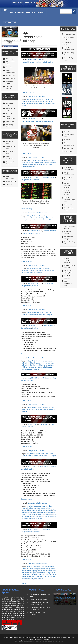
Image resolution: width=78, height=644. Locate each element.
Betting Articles (69, 205)
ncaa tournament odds (38, 220)
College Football (41, 62)
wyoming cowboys (36, 272)
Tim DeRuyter (47, 315)
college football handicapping (31, 363)
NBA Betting (9, 67)
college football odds (44, 160)
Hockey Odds (68, 151)
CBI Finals (30, 506)
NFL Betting (9, 59)
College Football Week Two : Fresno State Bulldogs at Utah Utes (38, 321)
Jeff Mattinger (49, 283)
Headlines (50, 62)
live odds (41, 13)
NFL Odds (67, 132)
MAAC (29, 514)
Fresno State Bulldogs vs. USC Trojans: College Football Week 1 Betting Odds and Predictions (38, 419)
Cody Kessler (31, 454)
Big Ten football (31, 160)
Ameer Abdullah (32, 313)
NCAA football (42, 367)
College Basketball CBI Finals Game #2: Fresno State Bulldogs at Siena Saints (37, 462)
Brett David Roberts (28, 62)
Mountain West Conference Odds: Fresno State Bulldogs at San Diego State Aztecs (38, 55)
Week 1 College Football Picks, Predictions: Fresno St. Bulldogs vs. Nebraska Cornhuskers (39, 113)
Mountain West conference (45, 409)
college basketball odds (45, 510)
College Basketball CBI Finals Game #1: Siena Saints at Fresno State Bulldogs (37, 525)
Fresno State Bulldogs (42, 162)
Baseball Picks (10, 122)
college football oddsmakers (35, 100)
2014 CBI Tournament (34, 567)
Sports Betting (9, 22)
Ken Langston (49, 325)
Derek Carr (41, 407)
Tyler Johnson (39, 518)
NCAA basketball (47, 514)
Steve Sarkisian (33, 456)
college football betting (45, 361)
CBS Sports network (40, 506)
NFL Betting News (69, 34)
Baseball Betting (10, 75)
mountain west (32, 367)
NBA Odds (67, 140)
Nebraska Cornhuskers (35, 315)
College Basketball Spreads (67, 192)
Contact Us (9, 185)
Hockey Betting (10, 78)
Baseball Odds (69, 148)
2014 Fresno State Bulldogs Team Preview (38, 375)
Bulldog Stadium (32, 407)
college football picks (28, 365)
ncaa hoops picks (38, 516)
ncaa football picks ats (37, 104)
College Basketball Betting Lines (69, 200)
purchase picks (17, 13)
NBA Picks (9, 113)
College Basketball (27, 180)
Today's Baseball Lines (65, 599)
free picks (31, 13)
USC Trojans (52, 456)
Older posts (25, 583)
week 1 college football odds (39, 164)
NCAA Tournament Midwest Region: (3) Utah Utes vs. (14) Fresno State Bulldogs (38, 173)
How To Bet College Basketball (68, 260)
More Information (11, 182)
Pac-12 (30, 369)
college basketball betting (37, 508)
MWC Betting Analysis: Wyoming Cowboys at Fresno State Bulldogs (39, 226)
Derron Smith (50, 407)
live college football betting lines (38, 102)
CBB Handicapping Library (68, 283)
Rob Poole (47, 516)
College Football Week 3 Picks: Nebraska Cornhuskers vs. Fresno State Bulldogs (38, 279)
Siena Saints (29, 518)
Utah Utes (49, 220)
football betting (40, 365)
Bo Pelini (40, 313)
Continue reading (28, 93)
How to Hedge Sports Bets (38, 599)
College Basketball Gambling (67, 185)
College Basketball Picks (34, 216)
